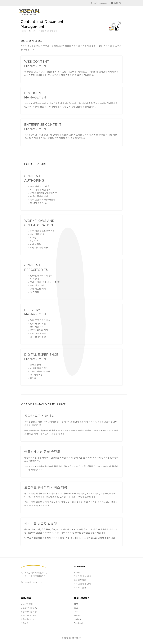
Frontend (78, 623)
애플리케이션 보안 (29, 619)
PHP (76, 612)
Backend (78, 619)
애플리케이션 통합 (29, 615)
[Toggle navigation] (120, 12)
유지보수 (24, 623)
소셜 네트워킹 (80, 580)
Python (77, 615)
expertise (33, 31)
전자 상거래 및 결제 (82, 584)
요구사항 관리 (27, 604)
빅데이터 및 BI (80, 588)
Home (23, 31)
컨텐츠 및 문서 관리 (82, 576)
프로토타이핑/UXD (29, 608)
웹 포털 (77, 573)
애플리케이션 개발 (29, 612)
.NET (76, 604)
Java (76, 608)
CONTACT (117, 3)
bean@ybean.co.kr (33, 582)
